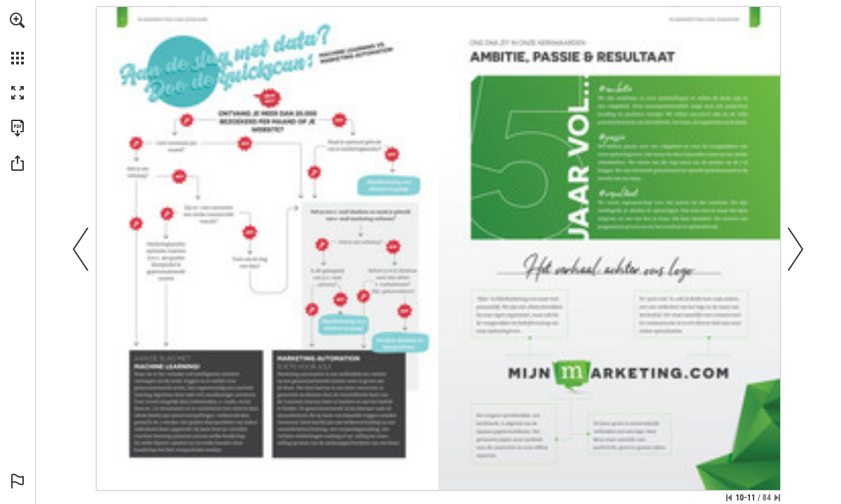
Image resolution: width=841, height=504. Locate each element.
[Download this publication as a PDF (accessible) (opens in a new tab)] (18, 128)
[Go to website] (163, 20)
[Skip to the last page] (777, 498)
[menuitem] (18, 38)
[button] (18, 20)
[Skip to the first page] (729, 498)
